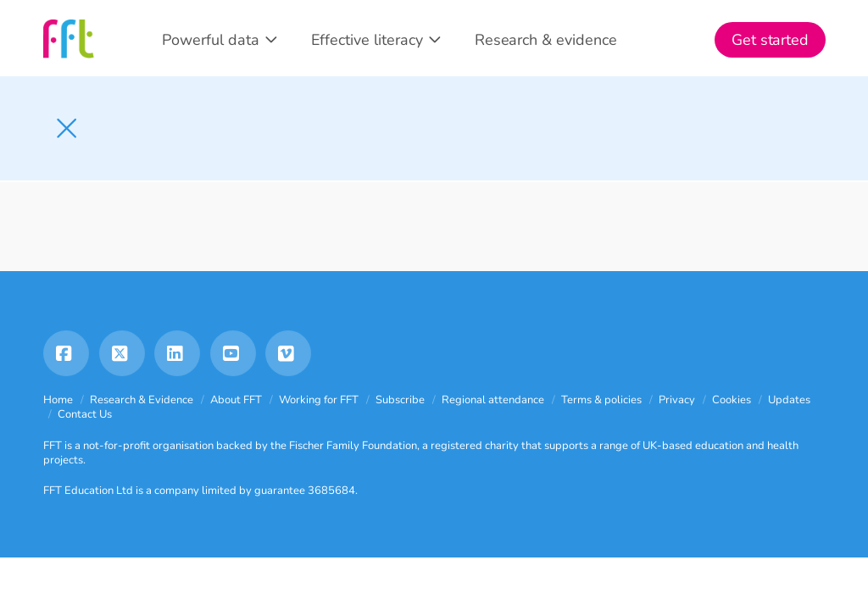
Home (58, 400)
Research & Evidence (142, 400)
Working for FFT (319, 400)
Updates (789, 400)
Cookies (732, 400)
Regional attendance (493, 400)
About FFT (236, 400)
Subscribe (400, 400)
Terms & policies (601, 400)
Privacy (677, 400)
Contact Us (85, 414)
